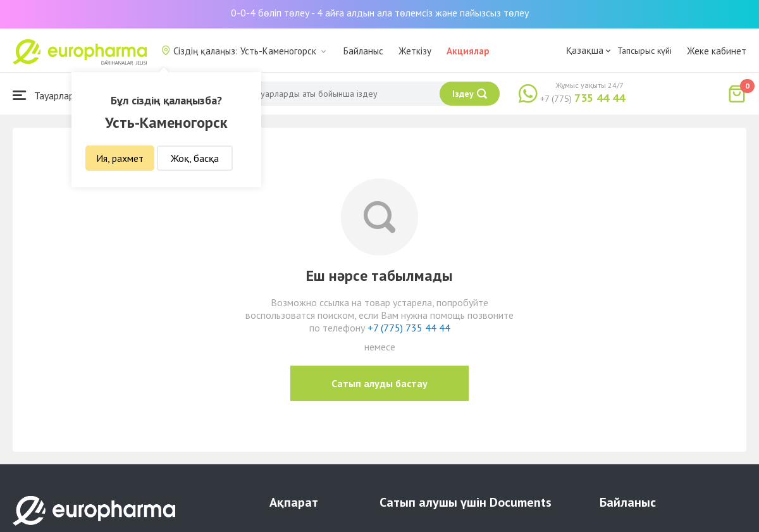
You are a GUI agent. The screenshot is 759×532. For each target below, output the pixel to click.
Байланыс (363, 51)
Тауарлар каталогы (65, 95)
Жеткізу (415, 51)
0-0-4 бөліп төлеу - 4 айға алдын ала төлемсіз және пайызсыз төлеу (380, 13)
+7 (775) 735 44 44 (409, 328)
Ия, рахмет (120, 158)
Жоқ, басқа (195, 158)
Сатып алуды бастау (379, 383)
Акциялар (468, 51)
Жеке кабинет (717, 51)
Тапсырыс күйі (645, 51)
